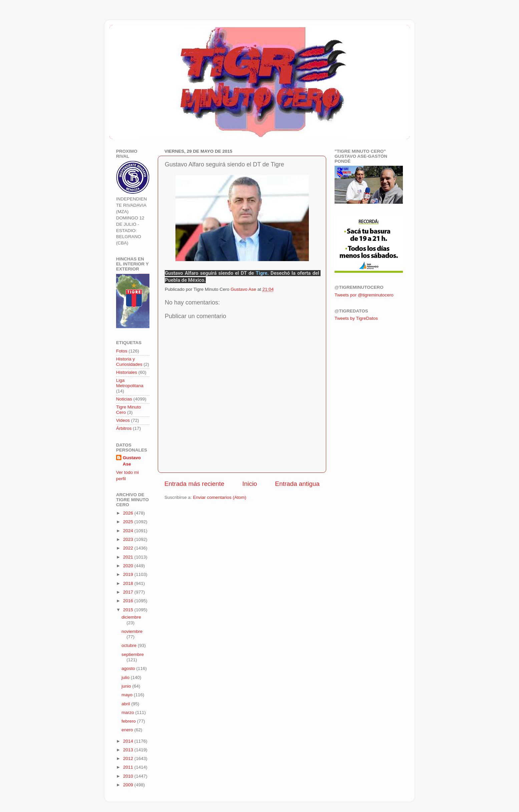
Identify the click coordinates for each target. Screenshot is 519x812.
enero (128, 730)
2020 (129, 566)
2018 (129, 583)
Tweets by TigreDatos (356, 318)
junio (127, 686)
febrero (129, 721)
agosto (129, 668)
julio (126, 677)
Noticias (124, 399)
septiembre (133, 654)
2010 (129, 776)
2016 (129, 601)
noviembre (132, 631)
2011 (129, 767)
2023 (129, 539)
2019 (129, 574)
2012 (129, 758)
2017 (129, 592)
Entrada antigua (297, 484)
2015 (129, 610)
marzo (128, 712)
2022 (129, 548)
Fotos (122, 351)
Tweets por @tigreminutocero (364, 295)
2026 (129, 513)
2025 (129, 522)
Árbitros (124, 428)
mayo (128, 695)
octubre (130, 645)
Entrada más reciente (194, 484)
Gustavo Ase (132, 461)
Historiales (127, 372)
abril (126, 704)
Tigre (262, 273)
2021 (129, 557)
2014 (129, 741)
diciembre (131, 617)
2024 (129, 531)
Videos (123, 420)
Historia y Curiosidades (129, 362)
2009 (129, 785)
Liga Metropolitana (130, 383)
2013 (129, 750)
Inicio (250, 484)
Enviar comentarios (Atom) (220, 497)
